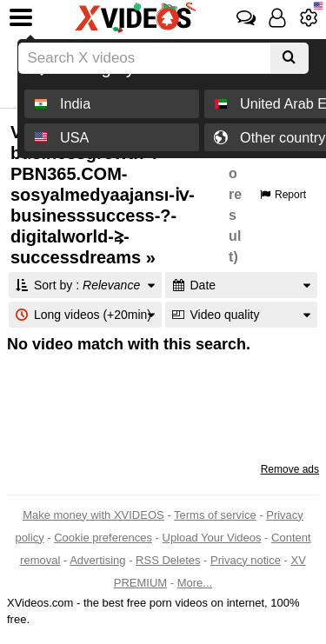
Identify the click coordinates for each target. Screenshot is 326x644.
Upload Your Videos (212, 538)
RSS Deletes (168, 560)
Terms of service (215, 515)
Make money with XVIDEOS (93, 515)
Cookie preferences (103, 538)
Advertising (97, 560)
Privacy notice (246, 560)
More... (195, 583)
